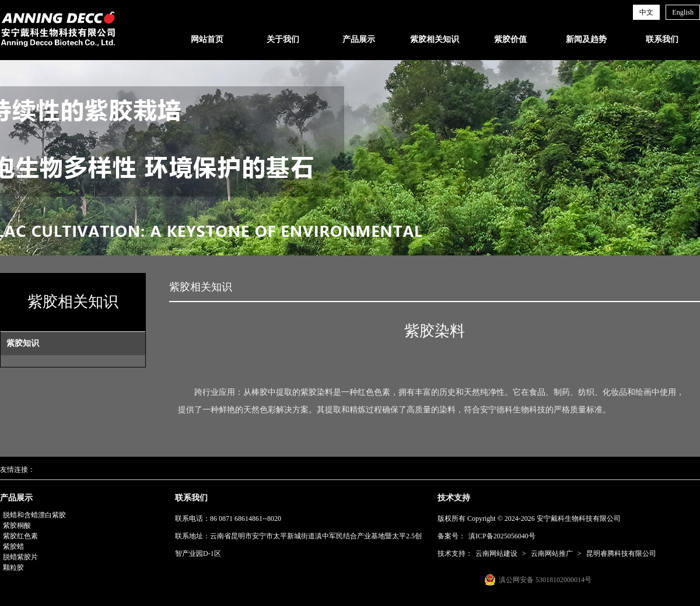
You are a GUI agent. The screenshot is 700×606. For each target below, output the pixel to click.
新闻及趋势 (586, 39)
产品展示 (359, 39)
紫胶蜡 (13, 547)
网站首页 (207, 39)
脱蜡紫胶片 (20, 557)
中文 (646, 12)
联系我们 (662, 39)
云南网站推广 (552, 554)
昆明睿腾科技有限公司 (621, 554)
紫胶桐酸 (17, 526)
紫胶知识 (23, 343)
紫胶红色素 (20, 536)
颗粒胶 (13, 568)
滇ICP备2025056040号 (502, 536)
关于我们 (283, 39)
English (683, 12)
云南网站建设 (496, 554)
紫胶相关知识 (435, 39)
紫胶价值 (510, 39)
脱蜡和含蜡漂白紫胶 (34, 515)
